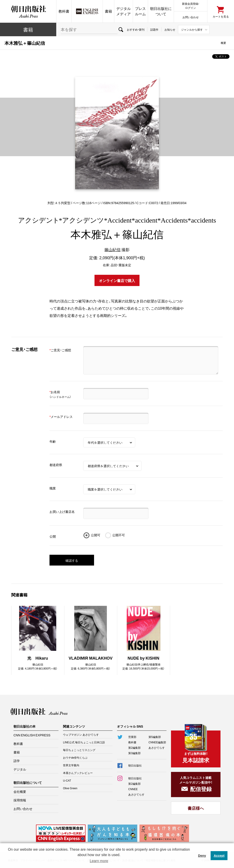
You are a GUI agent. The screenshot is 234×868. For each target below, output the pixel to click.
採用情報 (20, 800)
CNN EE (87, 11)
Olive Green (70, 788)
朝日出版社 (28, 11)
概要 (223, 43)
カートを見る (221, 16)
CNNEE (133, 789)
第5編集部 (155, 737)
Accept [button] (219, 856)
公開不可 (119, 535)
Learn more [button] (99, 861)
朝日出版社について (161, 11)
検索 (121, 29)
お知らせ (170, 29)
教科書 (64, 11)
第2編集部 (134, 748)
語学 (17, 761)
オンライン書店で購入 (117, 280)
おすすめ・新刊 (136, 29)
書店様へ (196, 808)
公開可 (96, 535)
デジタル (20, 769)
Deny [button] (202, 856)
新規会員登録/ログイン (190, 6)
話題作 (154, 29)
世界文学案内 (71, 765)
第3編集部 (134, 753)
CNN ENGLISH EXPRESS (32, 735)
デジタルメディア (124, 11)
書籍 (108, 11)
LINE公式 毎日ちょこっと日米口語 (84, 742)
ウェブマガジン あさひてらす (81, 735)
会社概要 (20, 791)
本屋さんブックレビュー (78, 773)
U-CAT (67, 780)
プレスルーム (140, 11)
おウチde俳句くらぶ (75, 758)
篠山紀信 (112, 249)
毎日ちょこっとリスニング (79, 750)
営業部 (132, 737)
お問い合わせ (191, 17)
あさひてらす (157, 748)
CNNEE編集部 (157, 742)
